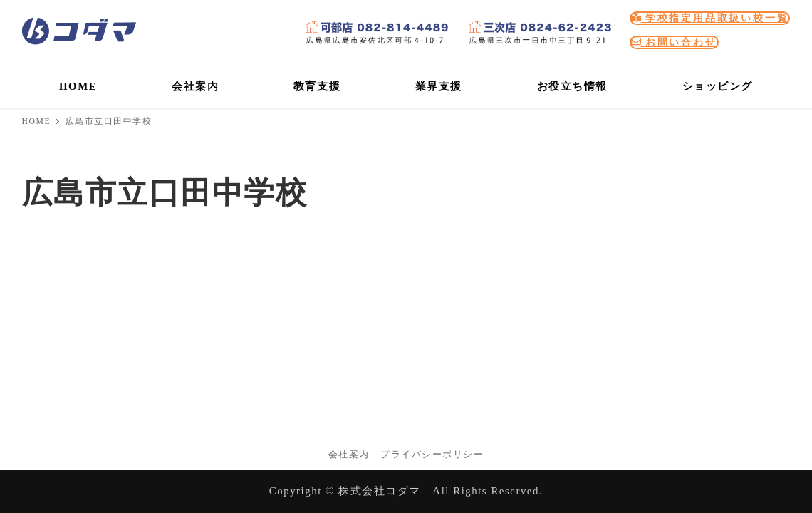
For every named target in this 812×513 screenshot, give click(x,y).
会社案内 (349, 455)
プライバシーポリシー (432, 455)
